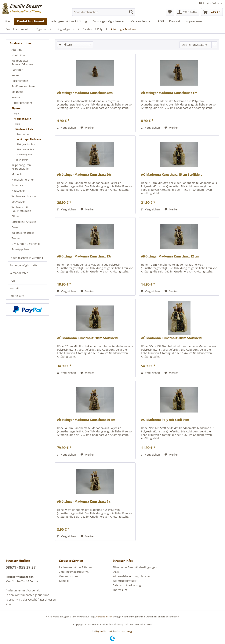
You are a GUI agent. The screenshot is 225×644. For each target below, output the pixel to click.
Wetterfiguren (21, 160)
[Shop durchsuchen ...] (104, 12)
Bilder (15, 216)
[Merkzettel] (170, 12)
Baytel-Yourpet (104, 631)
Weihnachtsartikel (23, 233)
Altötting (17, 50)
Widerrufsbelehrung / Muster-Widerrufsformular (132, 579)
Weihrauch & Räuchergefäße (21, 209)
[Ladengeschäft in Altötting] (68, 21)
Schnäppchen (20, 249)
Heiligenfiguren (22, 119)
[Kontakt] (175, 21)
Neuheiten (18, 55)
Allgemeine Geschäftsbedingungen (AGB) (135, 570)
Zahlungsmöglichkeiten (24, 265)
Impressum (17, 296)
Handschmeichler (23, 180)
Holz (18, 124)
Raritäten (17, 70)
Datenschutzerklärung (127, 585)
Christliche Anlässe (24, 222)
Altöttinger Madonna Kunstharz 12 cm (170, 256)
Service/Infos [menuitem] (209, 3)
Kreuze (16, 97)
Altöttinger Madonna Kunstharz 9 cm (85, 502)
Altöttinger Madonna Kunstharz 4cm (85, 93)
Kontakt (15, 288)
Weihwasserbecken (24, 196)
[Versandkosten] (142, 21)
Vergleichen (67, 128)
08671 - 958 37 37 (21, 567)
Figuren (16, 108)
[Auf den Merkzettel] (88, 128)
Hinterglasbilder (22, 103)
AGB (12, 281)
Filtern (66, 44)
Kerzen (16, 75)
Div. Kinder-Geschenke (26, 244)
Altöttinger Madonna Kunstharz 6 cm (169, 93)
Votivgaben (19, 202)
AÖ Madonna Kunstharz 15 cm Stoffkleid (172, 175)
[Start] (8, 21)
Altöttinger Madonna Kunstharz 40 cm (86, 420)
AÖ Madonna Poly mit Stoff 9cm (165, 420)
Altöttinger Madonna (29, 139)
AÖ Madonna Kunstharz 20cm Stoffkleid (87, 338)
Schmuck (17, 185)
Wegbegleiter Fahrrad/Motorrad (23, 62)
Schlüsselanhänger (24, 86)
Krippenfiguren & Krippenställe (23, 167)
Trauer (16, 238)
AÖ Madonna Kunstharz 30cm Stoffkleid (171, 338)
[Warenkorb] (212, 12)
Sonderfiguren (25, 155)
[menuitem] (104, 12)
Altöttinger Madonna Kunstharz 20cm (86, 175)
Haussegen (19, 191)
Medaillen (18, 174)
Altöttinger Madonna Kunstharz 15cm (86, 256)
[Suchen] (131, 12)
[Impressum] (194, 21)
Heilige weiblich (25, 149)
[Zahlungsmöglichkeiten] (109, 21)
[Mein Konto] (188, 12)
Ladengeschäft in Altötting (26, 258)
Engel (16, 114)
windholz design (124, 631)
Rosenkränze (20, 81)
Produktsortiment (22, 43)
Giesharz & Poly (24, 129)
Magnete (17, 92)
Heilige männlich (26, 144)
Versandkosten (19, 273)
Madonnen (23, 134)
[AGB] (161, 21)
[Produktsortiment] (31, 21)
